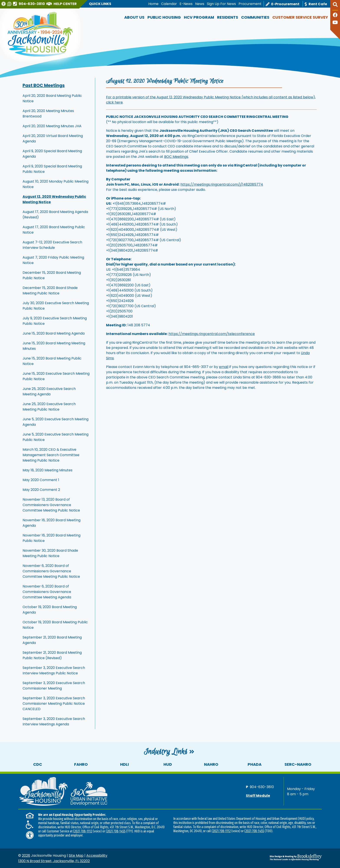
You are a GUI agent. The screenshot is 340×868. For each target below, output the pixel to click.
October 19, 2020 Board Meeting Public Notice (55, 625)
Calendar (169, 4)
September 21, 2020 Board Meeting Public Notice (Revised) (52, 655)
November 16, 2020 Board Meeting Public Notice (51, 538)
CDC (38, 764)
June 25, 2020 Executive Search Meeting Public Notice (49, 407)
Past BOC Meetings (44, 85)
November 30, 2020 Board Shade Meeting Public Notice (50, 553)
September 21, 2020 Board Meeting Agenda (52, 640)
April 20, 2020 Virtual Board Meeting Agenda (53, 139)
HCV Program (199, 17)
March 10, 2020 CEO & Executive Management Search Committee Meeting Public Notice (51, 455)
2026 (26, 856)
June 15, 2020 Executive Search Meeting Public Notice (56, 376)
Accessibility (97, 856)
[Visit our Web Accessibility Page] (4, 4)
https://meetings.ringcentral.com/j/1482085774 (222, 184)
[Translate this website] (10, 4)
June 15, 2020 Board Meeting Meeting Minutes (54, 346)
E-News (186, 4)
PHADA (255, 764)
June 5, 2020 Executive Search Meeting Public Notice (56, 437)
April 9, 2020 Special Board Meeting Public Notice (52, 169)
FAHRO (81, 764)
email (224, 367)
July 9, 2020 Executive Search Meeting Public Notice (55, 321)
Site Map (76, 856)
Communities (255, 17)
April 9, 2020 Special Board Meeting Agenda (52, 154)
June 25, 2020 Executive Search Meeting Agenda (49, 391)
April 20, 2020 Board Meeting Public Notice (52, 98)
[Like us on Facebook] (335, 16)
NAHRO (211, 764)
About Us (134, 17)
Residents (228, 17)
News (200, 4)
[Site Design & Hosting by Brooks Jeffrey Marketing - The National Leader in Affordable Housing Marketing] (284, 857)
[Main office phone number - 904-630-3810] (29, 4)
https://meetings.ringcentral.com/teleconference (212, 334)
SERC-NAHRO (298, 764)
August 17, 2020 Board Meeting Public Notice (54, 230)
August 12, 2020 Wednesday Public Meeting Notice (54, 199)
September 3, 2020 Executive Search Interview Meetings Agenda (54, 721)
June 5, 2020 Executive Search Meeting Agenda (56, 422)
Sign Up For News (221, 4)
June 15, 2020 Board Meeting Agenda (54, 333)
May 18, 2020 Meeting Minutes (47, 470)
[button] (335, 6)
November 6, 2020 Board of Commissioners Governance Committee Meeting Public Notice (51, 571)
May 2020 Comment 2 (41, 490)
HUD (168, 764)
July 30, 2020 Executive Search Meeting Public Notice (56, 306)
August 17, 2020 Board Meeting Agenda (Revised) (55, 215)
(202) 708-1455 (116, 831)
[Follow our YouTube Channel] (335, 23)
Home (153, 4)
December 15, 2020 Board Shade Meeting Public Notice (50, 290)
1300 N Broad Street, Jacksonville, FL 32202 (54, 861)
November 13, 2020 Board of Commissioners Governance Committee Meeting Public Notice (51, 505)
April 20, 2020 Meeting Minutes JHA (52, 126)
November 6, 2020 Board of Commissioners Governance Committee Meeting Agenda (47, 592)
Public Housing (164, 17)
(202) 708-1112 (83, 831)
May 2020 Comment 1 (41, 480)
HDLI (124, 764)
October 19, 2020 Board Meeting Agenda (50, 610)
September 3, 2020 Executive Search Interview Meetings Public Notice (54, 670)
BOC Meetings (176, 157)
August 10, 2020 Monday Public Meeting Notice (56, 184)
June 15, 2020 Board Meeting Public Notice (52, 361)
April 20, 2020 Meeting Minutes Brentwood (48, 114)
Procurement (250, 4)
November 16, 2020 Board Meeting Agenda (51, 523)
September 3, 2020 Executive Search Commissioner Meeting (54, 686)
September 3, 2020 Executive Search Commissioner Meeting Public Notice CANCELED (54, 704)
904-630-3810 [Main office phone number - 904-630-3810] (262, 787)
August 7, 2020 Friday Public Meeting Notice (53, 260)
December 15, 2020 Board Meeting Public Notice (52, 275)
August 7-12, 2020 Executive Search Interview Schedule (52, 245)
